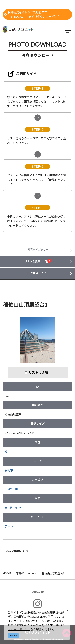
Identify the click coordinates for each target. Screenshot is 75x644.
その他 (9, 489)
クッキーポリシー (19, 629)
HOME (7, 573)
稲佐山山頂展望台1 (53, 573)
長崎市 (9, 470)
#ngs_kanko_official (37, 607)
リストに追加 (38, 372)
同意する (13, 636)
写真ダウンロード (26, 573)
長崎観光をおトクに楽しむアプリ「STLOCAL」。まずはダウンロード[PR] (32, 14)
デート (9, 526)
